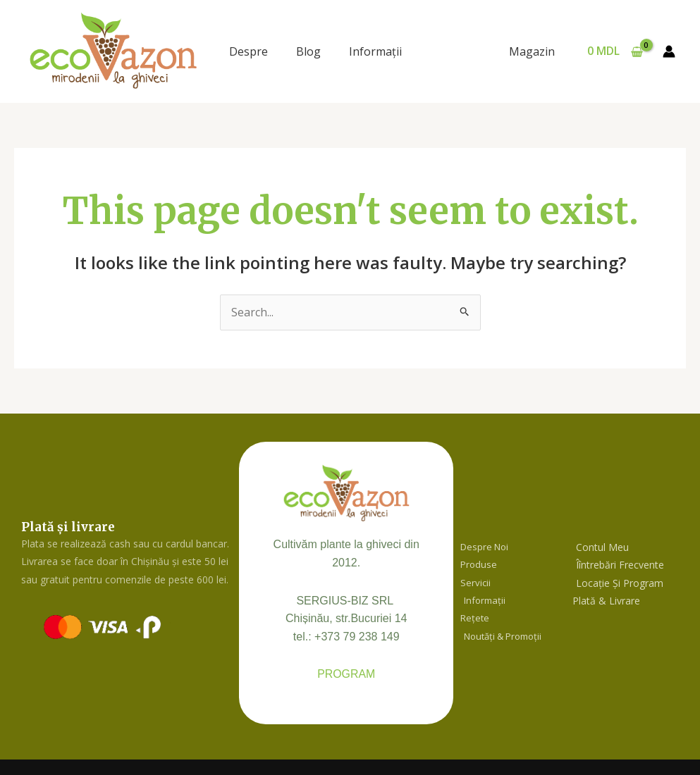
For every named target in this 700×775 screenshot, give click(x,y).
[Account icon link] (669, 51)
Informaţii (375, 51)
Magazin (533, 51)
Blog (308, 51)
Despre (248, 51)
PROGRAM (346, 675)
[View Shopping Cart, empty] (615, 51)
